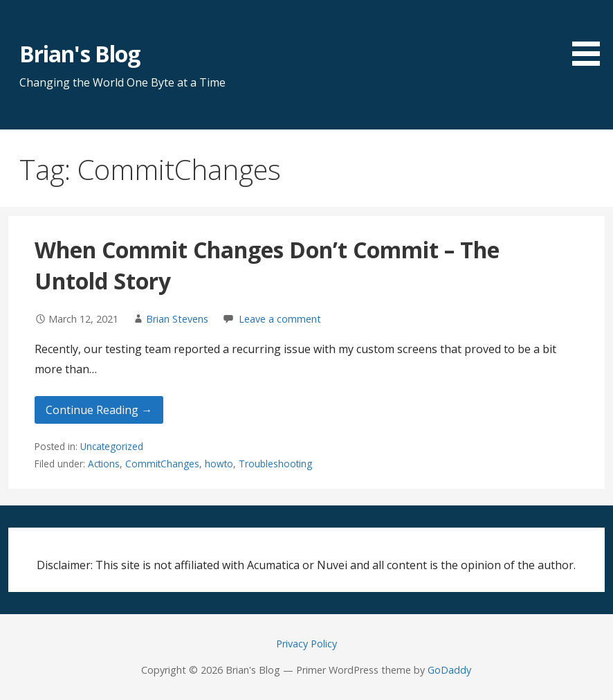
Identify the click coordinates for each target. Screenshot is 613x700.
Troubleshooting (275, 464)
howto (219, 464)
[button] (591, 35)
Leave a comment (280, 319)
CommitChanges (162, 464)
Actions (104, 464)
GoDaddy (449, 670)
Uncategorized (112, 446)
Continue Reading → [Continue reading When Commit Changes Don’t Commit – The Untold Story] (99, 410)
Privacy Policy (306, 644)
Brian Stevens (177, 319)
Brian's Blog (79, 54)
